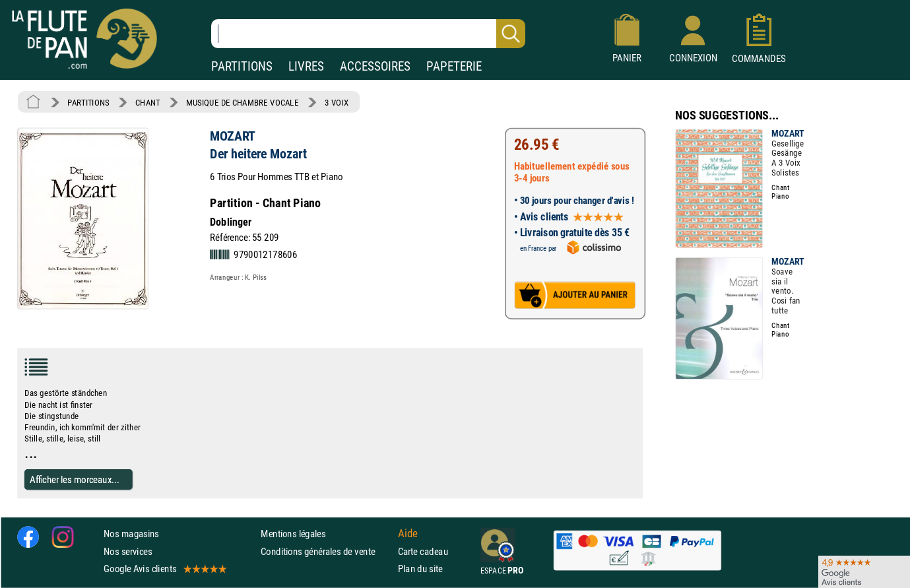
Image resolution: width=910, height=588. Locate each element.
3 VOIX (337, 102)
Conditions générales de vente (326, 551)
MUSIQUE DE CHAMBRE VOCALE (243, 102)
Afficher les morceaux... (75, 479)
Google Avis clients (164, 569)
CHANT (148, 102)
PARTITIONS (242, 66)
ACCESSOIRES (375, 66)
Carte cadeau (423, 551)
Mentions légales (293, 534)
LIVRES (306, 66)
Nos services (128, 551)
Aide (408, 534)
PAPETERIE (454, 66)
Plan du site (420, 569)
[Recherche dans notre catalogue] (368, 34)
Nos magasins (131, 534)
